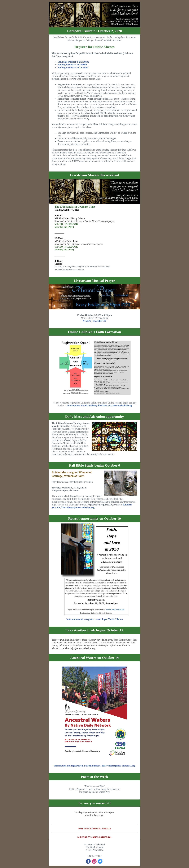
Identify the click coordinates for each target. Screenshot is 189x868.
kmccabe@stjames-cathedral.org (78, 507)
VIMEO (59, 224)
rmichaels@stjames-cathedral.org (79, 648)
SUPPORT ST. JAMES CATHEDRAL (94, 837)
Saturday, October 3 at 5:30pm (73, 62)
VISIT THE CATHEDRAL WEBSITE (94, 829)
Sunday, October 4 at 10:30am (73, 68)
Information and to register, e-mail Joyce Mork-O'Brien (94, 619)
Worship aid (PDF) (64, 227)
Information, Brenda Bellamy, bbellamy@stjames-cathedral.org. (100, 406)
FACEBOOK (71, 224)
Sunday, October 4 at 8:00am (72, 65)
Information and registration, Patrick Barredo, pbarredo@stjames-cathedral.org (94, 766)
